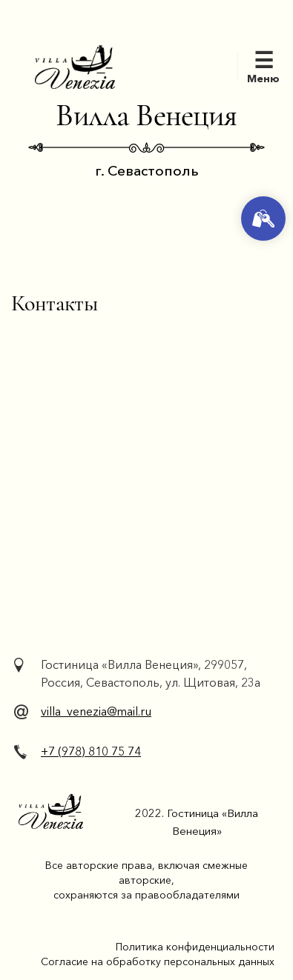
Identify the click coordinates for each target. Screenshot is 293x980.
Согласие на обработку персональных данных (158, 961)
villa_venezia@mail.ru (96, 711)
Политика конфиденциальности (195, 947)
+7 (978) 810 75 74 (91, 751)
